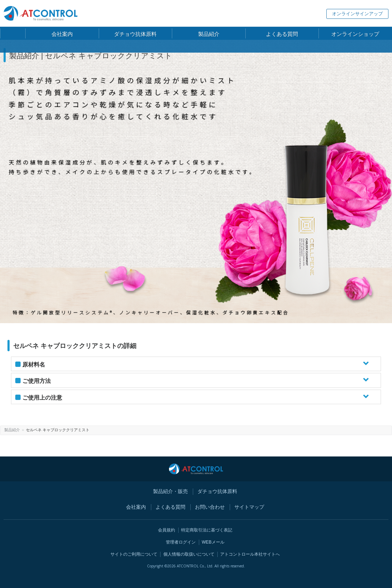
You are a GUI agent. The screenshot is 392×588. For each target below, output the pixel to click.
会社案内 (136, 507)
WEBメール (213, 542)
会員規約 (167, 530)
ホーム (10, 430)
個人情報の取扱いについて (189, 554)
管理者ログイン (181, 542)
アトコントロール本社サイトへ (250, 554)
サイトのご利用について (134, 554)
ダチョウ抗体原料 (217, 491)
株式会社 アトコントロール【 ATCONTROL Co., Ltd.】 (40, 13)
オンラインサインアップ (357, 14)
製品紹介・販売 (170, 491)
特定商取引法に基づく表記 (207, 530)
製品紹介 (29, 430)
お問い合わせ (210, 507)
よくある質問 (170, 507)
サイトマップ (249, 507)
